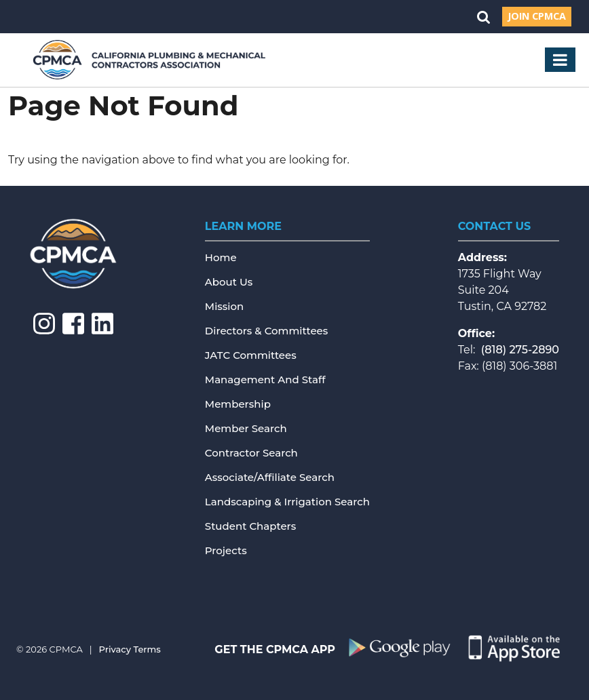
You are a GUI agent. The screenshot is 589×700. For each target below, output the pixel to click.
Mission (224, 306)
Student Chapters (250, 526)
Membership (238, 404)
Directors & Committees (266, 331)
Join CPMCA (537, 16)
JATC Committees (251, 355)
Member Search (246, 428)
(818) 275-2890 (520, 350)
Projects (226, 550)
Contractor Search (251, 453)
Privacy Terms (130, 649)
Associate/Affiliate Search (270, 477)
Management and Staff (265, 380)
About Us (229, 282)
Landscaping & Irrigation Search (287, 502)
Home (221, 257)
